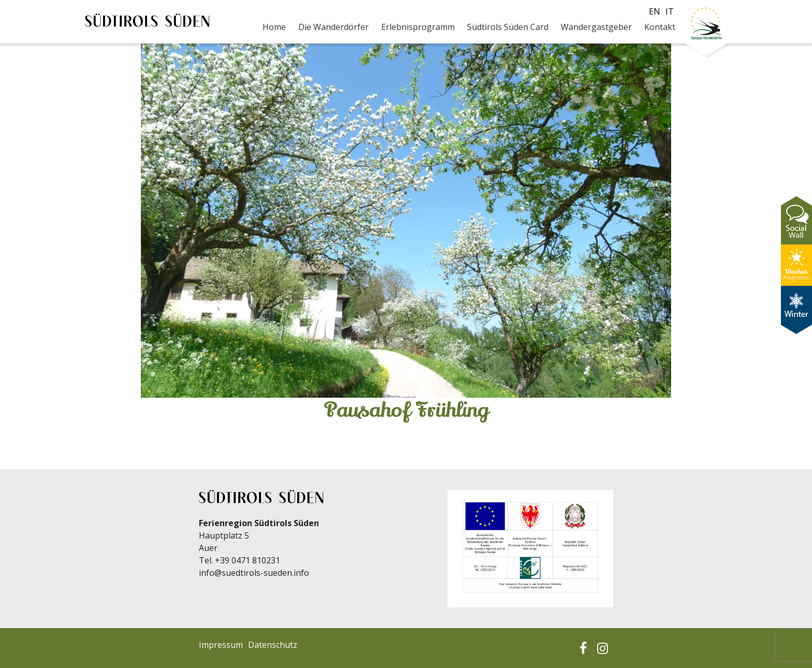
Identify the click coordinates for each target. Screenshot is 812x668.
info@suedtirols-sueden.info (254, 573)
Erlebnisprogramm (418, 27)
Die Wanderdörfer (334, 27)
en (655, 11)
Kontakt (660, 27)
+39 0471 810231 (248, 560)
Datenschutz (273, 645)
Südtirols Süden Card (508, 27)
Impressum (221, 645)
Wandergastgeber (596, 27)
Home (274, 27)
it (670, 11)
